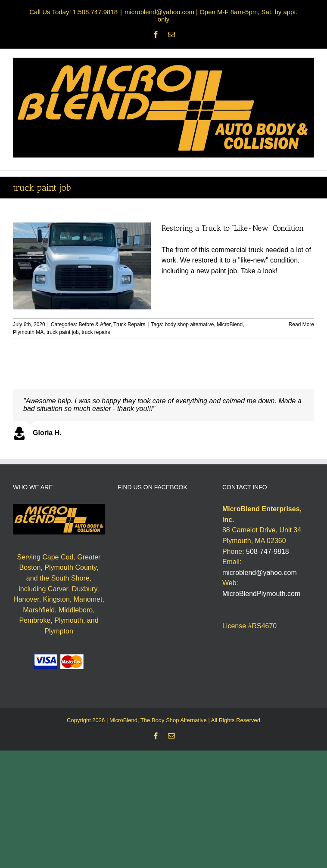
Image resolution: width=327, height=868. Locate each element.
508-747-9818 (268, 551)
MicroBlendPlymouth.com (261, 594)
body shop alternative (189, 324)
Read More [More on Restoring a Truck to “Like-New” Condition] (301, 324)
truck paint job (63, 332)
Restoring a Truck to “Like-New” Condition (233, 228)
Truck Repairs (129, 324)
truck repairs (96, 332)
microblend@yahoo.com (260, 573)
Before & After (95, 324)
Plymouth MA (28, 332)
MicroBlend (230, 324)
